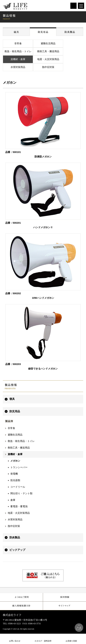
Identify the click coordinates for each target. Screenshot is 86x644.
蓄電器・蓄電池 (19, 506)
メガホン (15, 461)
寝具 (12, 399)
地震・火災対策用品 (48, 59)
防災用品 (15, 411)
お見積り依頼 (71, 641)
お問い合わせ (15, 641)
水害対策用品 (18, 67)
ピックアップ (17, 550)
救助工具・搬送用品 (48, 51)
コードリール (18, 487)
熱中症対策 (48, 67)
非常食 (18, 43)
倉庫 (13, 500)
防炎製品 (15, 538)
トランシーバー (19, 467)
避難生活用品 (48, 43)
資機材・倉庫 (18, 59)
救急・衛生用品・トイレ (18, 51)
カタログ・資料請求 (43, 641)
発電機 (14, 474)
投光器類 (15, 480)
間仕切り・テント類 (21, 493)
